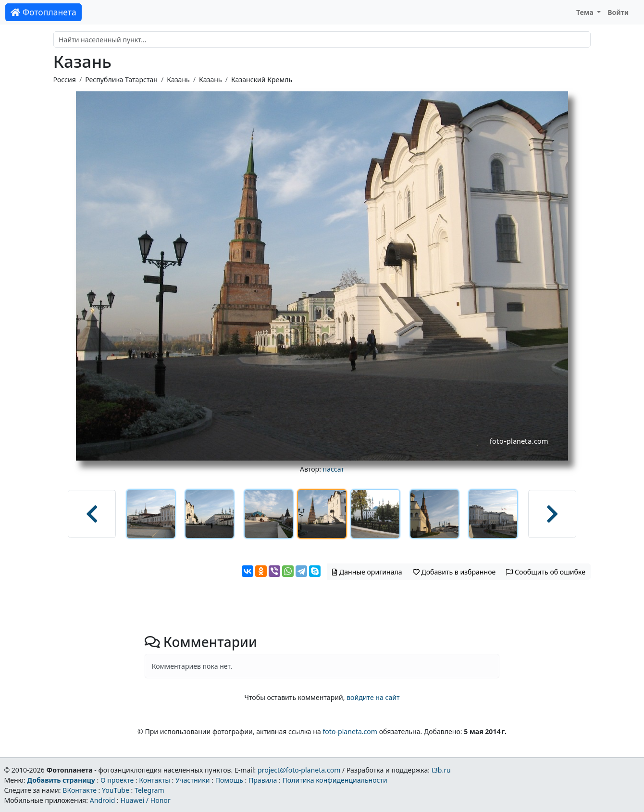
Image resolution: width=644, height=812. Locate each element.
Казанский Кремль (262, 80)
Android (103, 800)
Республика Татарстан (121, 80)
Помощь (229, 780)
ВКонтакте (80, 790)
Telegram (149, 790)
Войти (618, 12)
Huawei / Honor (145, 800)
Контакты (155, 780)
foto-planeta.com (350, 731)
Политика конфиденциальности (335, 780)
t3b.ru (441, 770)
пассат (334, 469)
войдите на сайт (373, 697)
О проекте (117, 780)
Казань (178, 80)
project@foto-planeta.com (299, 770)
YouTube (116, 790)
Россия (65, 80)
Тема (586, 12)
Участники (193, 780)
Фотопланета (43, 12)
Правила (263, 780)
